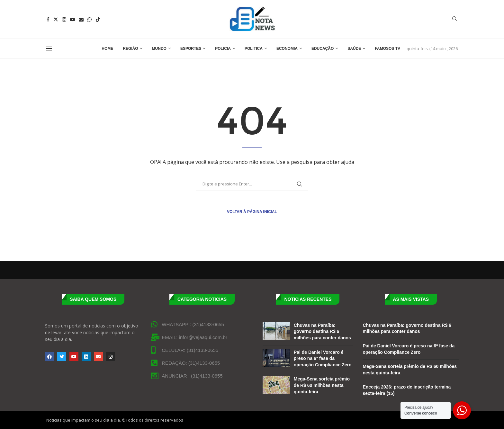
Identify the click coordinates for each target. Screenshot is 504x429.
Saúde (354, 49)
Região (130, 49)
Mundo (159, 49)
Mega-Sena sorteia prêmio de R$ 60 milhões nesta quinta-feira (322, 385)
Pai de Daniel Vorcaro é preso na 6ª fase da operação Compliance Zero (323, 358)
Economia (287, 49)
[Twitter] (56, 19)
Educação (323, 49)
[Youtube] (72, 19)
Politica (254, 49)
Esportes (191, 49)
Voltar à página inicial (252, 212)
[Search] (455, 19)
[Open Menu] (49, 49)
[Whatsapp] (90, 19)
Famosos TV (387, 49)
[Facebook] (48, 19)
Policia (223, 49)
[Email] (81, 19)
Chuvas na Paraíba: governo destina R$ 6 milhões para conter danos (322, 331)
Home (107, 49)
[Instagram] (64, 19)
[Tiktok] (98, 19)
